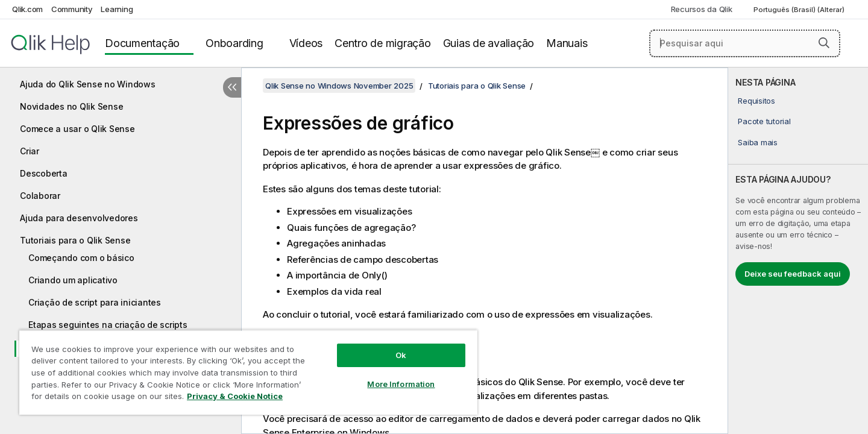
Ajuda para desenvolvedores (79, 218)
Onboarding (234, 43)
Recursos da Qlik (702, 9)
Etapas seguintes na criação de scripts (108, 325)
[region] (248, 372)
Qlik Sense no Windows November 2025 (339, 86)
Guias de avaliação (489, 43)
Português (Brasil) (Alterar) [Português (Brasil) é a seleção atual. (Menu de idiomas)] (800, 10)
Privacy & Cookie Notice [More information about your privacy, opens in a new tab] (235, 396)
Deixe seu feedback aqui (793, 274)
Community (72, 9)
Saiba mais (758, 142)
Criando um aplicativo (73, 280)
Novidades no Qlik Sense (71, 106)
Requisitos (756, 101)
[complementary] (798, 251)
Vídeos (306, 43)
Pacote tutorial (764, 121)
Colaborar (40, 196)
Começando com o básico (81, 258)
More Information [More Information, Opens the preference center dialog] (401, 384)
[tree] (121, 228)
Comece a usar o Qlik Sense (77, 129)
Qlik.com (27, 9)
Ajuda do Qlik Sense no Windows (88, 84)
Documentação (142, 43)
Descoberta (44, 173)
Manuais (567, 43)
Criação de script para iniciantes (95, 302)
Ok (401, 355)
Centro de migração (383, 43)
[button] (824, 43)
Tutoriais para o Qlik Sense (75, 240)
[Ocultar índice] (232, 87)
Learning (117, 9)
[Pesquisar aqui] (745, 43)
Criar (30, 151)
